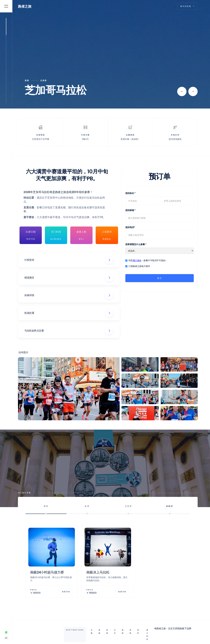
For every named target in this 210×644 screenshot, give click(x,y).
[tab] (46, 509)
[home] (26, 6)
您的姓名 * (130, 193)
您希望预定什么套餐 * (136, 244)
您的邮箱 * (130, 210)
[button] (182, 91)
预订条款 (137, 260)
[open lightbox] (69, 389)
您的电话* (130, 227)
